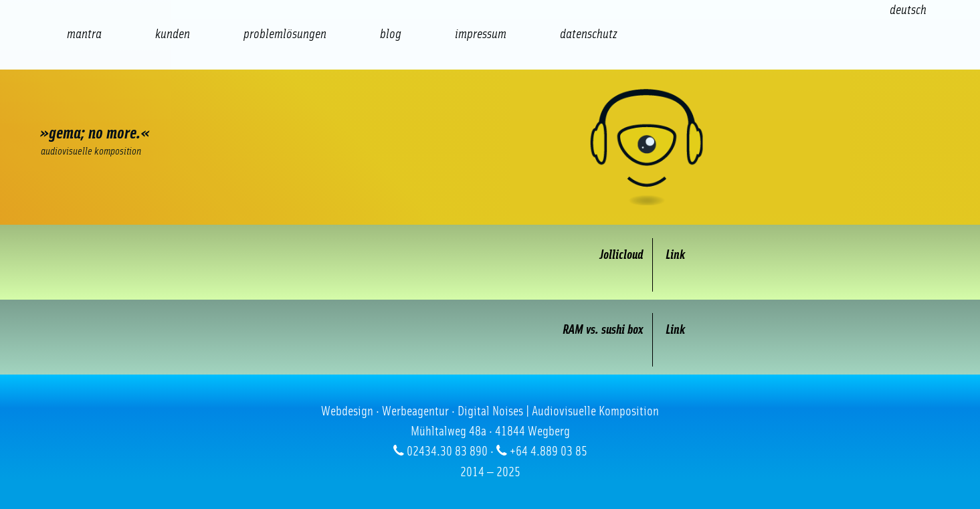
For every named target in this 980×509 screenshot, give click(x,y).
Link (675, 255)
